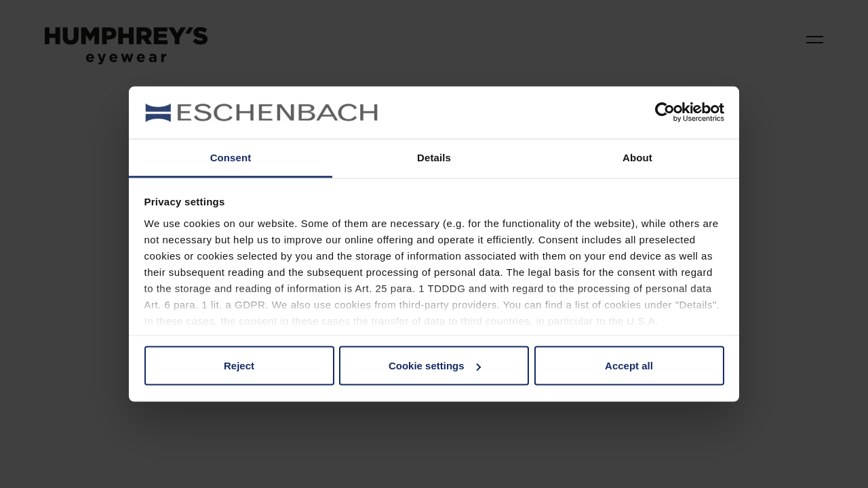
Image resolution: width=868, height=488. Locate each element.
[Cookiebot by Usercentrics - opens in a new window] (665, 113)
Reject (239, 366)
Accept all (629, 366)
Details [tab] (434, 157)
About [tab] (637, 157)
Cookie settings (435, 366)
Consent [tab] (231, 157)
